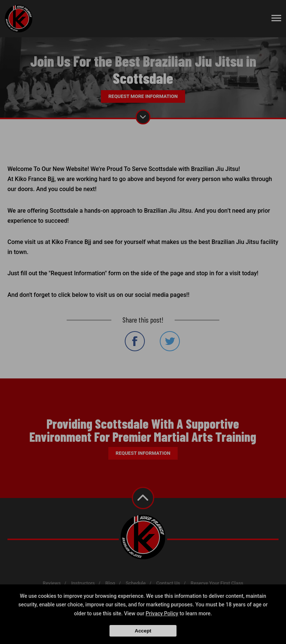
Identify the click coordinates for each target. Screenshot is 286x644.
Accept (143, 631)
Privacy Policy (162, 613)
